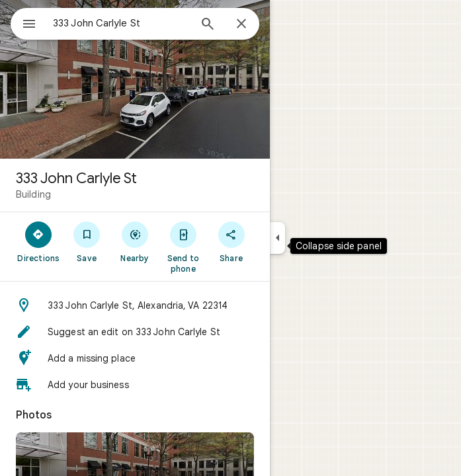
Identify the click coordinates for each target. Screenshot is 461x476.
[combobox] (121, 23)
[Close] (241, 24)
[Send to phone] (183, 247)
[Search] (208, 25)
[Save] (87, 241)
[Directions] (39, 241)
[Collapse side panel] (277, 238)
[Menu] (29, 25)
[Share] (231, 241)
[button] (135, 305)
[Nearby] (135, 241)
